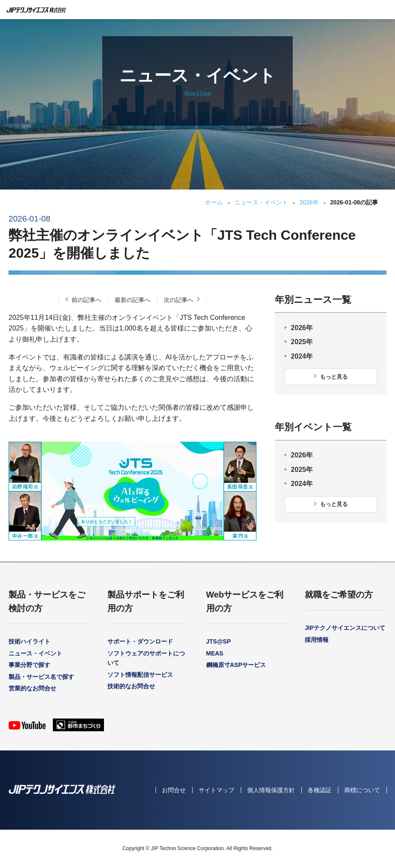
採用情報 (317, 640)
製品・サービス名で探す (41, 677)
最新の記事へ (133, 300)
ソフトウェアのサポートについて (146, 658)
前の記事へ (86, 300)
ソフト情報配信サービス (140, 675)
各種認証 (320, 790)
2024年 (302, 356)
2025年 (302, 342)
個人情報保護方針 (271, 790)
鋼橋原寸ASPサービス (236, 665)
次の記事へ (179, 300)
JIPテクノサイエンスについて (345, 628)
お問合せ (174, 790)
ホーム (214, 203)
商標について (362, 790)
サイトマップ (216, 790)
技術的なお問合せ (131, 686)
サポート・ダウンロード (140, 641)
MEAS (215, 653)
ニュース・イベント (261, 203)
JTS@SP (219, 641)
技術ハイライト (29, 641)
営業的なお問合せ (32, 688)
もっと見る (334, 377)
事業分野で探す (29, 665)
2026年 (309, 203)
